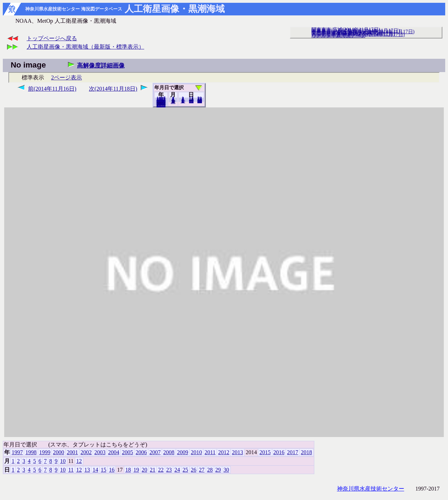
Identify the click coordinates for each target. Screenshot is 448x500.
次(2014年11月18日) (113, 89)
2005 (127, 452)
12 (173, 102)
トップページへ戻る (52, 38)
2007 (155, 452)
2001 (72, 452)
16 (112, 470)
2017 (293, 452)
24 (177, 470)
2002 (86, 452)
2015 (265, 452)
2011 (210, 452)
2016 (279, 452)
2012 (224, 452)
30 (200, 101)
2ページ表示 (66, 78)
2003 (100, 452)
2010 (196, 452)
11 (71, 470)
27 (202, 470)
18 (128, 470)
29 (218, 470)
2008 (169, 452)
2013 (238, 452)
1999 (45, 452)
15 (104, 470)
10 (183, 101)
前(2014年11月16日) (52, 89)
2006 (141, 452)
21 (153, 470)
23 (169, 470)
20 (191, 101)
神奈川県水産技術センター (371, 489)
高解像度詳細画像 (101, 66)
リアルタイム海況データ (338, 35)
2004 (114, 452)
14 (95, 470)
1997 (17, 452)
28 (210, 470)
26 (194, 470)
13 (87, 470)
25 (185, 470)
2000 (58, 452)
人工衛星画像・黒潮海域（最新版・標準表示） (85, 47)
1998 (31, 452)
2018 (161, 105)
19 (136, 470)
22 (161, 470)
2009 (183, 452)
